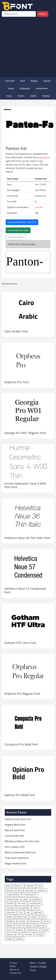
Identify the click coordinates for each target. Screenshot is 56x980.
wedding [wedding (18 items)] (19, 939)
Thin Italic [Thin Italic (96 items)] (28, 934)
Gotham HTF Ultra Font (20, 643)
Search (43, 14)
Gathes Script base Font (18, 819)
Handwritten (42, 88)
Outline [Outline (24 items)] (19, 926)
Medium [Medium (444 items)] (10, 917)
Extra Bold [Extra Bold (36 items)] (22, 903)
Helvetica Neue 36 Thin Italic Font (27, 538)
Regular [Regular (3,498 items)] (29, 926)
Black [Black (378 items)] (8, 886)
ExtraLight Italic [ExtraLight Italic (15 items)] (24, 908)
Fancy (9, 96)
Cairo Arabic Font (16, 331)
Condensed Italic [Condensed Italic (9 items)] (13, 899)
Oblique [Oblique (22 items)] (9, 926)
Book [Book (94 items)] (20, 890)
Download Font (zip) (18, 230)
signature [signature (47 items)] (10, 934)
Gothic (34, 96)
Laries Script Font (14, 836)
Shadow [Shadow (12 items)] (45, 930)
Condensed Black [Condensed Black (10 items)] (13, 895)
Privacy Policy (13, 965)
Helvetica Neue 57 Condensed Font (25, 590)
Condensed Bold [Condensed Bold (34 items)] (30, 895)
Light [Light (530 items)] (28, 912)
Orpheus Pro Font (17, 382)
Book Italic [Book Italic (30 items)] (29, 890)
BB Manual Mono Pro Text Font (22, 841)
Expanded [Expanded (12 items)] (36, 899)
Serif (23, 81)
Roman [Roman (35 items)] (9, 930)
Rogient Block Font (15, 825)
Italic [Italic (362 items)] (21, 912)
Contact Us (15, 973)
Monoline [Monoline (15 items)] (22, 921)
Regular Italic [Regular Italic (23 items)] (40, 926)
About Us (14, 970)
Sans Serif (10, 81)
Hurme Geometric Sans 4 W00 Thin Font (25, 485)
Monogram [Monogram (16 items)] (11, 921)
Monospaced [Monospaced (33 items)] (35, 921)
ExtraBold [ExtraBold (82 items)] (10, 903)
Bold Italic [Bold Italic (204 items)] (10, 890)
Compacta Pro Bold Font (21, 744)
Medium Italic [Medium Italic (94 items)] (22, 917)
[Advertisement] (28, 46)
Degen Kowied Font (16, 863)
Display (34, 81)
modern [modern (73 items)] (34, 917)
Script (11, 88)
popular (47, 81)
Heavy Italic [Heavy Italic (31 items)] (11, 912)
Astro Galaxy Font (15, 847)
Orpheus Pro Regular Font (22, 694)
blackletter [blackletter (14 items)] (30, 886)
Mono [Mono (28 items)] (43, 917)
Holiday (46, 96)
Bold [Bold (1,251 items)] (40, 886)
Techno (21, 96)
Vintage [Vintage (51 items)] (9, 939)
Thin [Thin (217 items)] (19, 934)
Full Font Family (16, 237)
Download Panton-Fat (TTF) (22, 222)
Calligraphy (25, 88)
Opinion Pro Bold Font (20, 795)
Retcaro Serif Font (15, 830)
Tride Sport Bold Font (17, 858)
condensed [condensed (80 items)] (41, 890)
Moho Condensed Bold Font (20, 852)
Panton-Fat (28, 262)
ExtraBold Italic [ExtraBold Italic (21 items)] (35, 903)
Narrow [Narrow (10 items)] (46, 921)
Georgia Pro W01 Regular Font (25, 433)
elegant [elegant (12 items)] (26, 899)
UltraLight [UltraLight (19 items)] (40, 934)
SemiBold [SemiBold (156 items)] (19, 930)
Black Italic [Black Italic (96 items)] (18, 886)
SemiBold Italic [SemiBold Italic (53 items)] (32, 930)
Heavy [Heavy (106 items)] (36, 908)
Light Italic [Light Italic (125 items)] (38, 912)
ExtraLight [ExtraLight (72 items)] (10, 908)
